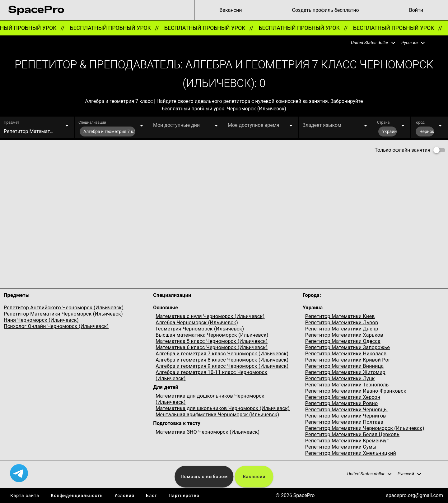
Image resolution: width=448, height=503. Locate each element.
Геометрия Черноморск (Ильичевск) (200, 329)
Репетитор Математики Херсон (343, 397)
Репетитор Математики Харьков (344, 335)
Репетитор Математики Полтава (344, 422)
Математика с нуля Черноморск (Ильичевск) (210, 316)
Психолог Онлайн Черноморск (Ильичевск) (56, 326)
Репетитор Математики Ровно (342, 403)
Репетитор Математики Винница (345, 366)
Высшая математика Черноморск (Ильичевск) (212, 335)
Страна (383, 122)
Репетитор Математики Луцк (340, 378)
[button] (369, 43)
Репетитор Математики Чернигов (346, 416)
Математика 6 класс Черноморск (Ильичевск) (212, 347)
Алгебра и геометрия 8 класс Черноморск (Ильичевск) (222, 360)
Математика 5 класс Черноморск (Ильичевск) (212, 341)
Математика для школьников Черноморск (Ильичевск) (223, 408)
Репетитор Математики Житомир (345, 372)
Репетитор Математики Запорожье (348, 347)
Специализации (92, 122)
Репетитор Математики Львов (342, 323)
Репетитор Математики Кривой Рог (348, 360)
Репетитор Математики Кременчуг (347, 441)
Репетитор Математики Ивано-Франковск (356, 391)
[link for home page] (36, 10)
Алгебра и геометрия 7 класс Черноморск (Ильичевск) (222, 354)
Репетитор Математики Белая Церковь (352, 434)
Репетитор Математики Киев (340, 316)
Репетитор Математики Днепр (342, 329)
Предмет (12, 122)
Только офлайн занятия (402, 150)
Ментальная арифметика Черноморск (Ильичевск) (217, 415)
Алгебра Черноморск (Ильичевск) (197, 323)
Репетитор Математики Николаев (346, 354)
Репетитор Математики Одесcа (343, 341)
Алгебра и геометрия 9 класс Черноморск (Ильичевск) (222, 366)
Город (420, 122)
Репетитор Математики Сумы (341, 447)
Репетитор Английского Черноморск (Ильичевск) (64, 308)
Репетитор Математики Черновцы (347, 410)
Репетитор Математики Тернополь (347, 385)
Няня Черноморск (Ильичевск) (41, 320)
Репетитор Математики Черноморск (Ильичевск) (63, 314)
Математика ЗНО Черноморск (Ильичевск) (208, 432)
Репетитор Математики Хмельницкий (351, 453)
